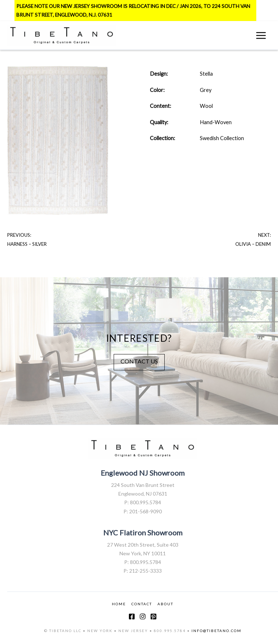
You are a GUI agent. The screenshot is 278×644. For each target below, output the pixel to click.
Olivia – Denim (253, 244)
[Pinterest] (153, 616)
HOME (119, 604)
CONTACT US (139, 361)
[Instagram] (143, 616)
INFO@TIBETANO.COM (216, 631)
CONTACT (142, 604)
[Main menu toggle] (261, 35)
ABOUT (165, 604)
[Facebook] (132, 616)
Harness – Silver (27, 244)
